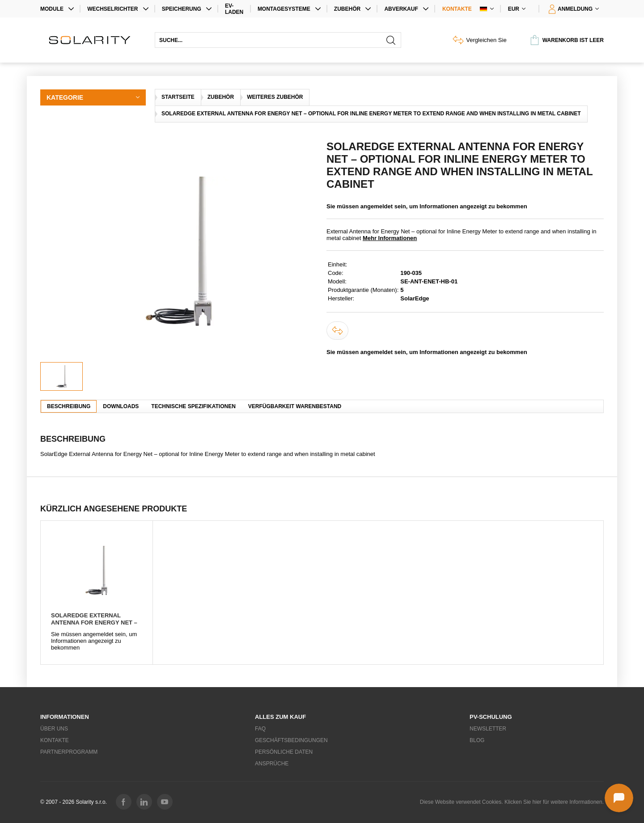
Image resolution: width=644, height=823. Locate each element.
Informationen (65, 717)
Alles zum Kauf (280, 717)
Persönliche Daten (284, 752)
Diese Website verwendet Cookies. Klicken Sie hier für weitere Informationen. (512, 802)
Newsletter (488, 729)
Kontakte (457, 9)
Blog (477, 740)
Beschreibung (69, 406)
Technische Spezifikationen (193, 406)
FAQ (260, 729)
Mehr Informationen (390, 238)
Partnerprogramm (69, 752)
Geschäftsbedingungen (291, 740)
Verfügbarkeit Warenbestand (295, 406)
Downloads (121, 406)
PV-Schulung (491, 717)
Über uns (54, 729)
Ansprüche (272, 764)
